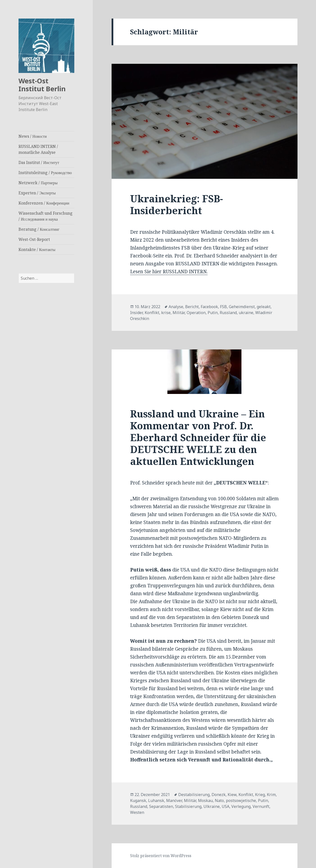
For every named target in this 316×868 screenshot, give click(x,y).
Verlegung (241, 806)
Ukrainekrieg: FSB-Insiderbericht (177, 204)
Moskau (205, 800)
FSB (223, 307)
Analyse (176, 307)
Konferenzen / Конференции (44, 203)
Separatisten (161, 806)
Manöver (174, 800)
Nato (219, 800)
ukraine (246, 313)
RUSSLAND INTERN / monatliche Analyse (38, 149)
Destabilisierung (194, 795)
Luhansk (156, 800)
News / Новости (33, 136)
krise (166, 313)
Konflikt (152, 313)
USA (226, 806)
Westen (137, 812)
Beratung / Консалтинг (39, 229)
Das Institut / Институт (39, 162)
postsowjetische (241, 800)
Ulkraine (212, 806)
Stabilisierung (188, 806)
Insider (136, 313)
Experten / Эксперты (37, 193)
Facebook (209, 307)
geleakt (264, 307)
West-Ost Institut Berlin (42, 85)
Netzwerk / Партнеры (38, 183)
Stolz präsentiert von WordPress (161, 856)
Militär (179, 313)
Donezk (219, 795)
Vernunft (261, 806)
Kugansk (138, 800)
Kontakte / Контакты (37, 250)
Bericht (192, 307)
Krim (271, 795)
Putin (213, 313)
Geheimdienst (242, 307)
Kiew (232, 795)
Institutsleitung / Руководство (45, 173)
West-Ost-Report (34, 239)
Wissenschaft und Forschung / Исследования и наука (46, 216)
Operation (196, 313)
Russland (228, 313)
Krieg (260, 795)
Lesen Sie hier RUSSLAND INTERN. (169, 272)
